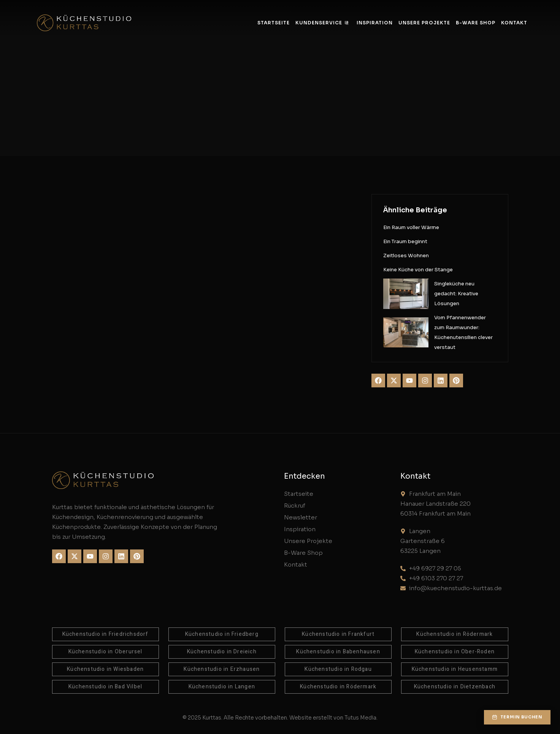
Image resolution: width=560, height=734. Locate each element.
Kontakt (514, 23)
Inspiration (375, 23)
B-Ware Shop (476, 23)
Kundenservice (322, 23)
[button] (517, 717)
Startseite (274, 23)
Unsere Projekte (424, 23)
